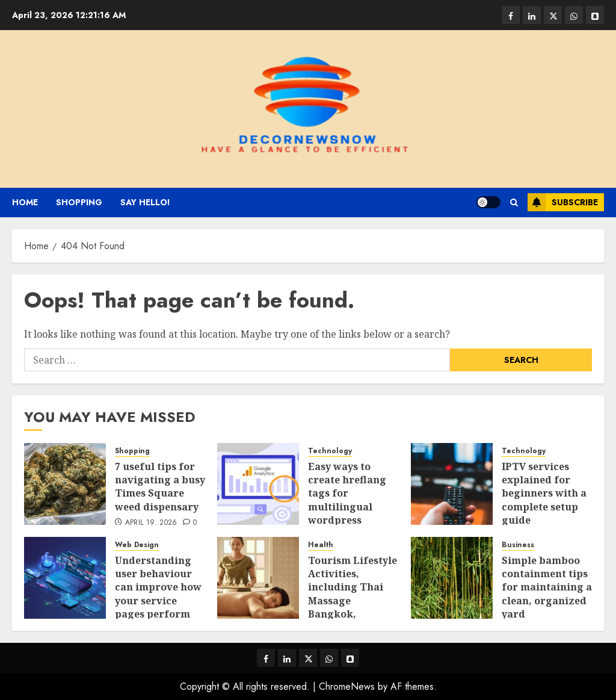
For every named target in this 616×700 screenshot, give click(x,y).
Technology (330, 451)
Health (321, 545)
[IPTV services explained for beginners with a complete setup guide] (452, 484)
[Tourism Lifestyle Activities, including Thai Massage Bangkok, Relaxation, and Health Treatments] (258, 578)
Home (25, 202)
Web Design (137, 545)
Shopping (79, 202)
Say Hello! (145, 202)
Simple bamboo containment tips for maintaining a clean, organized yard (547, 587)
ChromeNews (347, 686)
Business (518, 545)
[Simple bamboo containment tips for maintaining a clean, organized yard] (452, 578)
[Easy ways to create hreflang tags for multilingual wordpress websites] (258, 484)
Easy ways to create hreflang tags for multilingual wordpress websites (347, 500)
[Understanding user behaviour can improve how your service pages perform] (65, 578)
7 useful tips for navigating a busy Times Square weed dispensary (160, 487)
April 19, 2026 (151, 523)
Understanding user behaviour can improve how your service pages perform (158, 587)
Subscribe (563, 202)
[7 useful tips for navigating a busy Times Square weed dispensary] (65, 484)
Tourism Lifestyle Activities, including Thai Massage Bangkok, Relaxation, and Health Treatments (353, 608)
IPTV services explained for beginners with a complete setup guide (544, 494)
